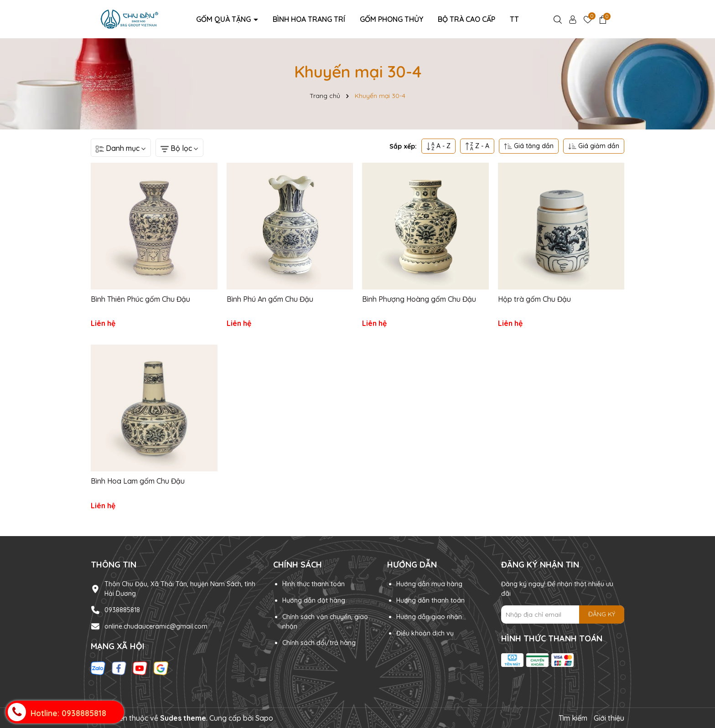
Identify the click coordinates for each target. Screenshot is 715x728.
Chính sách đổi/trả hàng (319, 643)
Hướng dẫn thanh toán (430, 600)
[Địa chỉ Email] (563, 614)
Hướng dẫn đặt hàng (314, 600)
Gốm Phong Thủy (391, 19)
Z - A (477, 146)
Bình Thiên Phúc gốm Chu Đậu (140, 299)
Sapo (264, 718)
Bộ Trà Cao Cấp (466, 19)
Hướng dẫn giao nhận (429, 617)
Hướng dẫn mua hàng (429, 584)
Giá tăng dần (529, 146)
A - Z (438, 146)
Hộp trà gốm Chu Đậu (534, 299)
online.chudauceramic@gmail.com (156, 626)
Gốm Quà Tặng (224, 19)
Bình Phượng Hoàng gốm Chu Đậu (419, 299)
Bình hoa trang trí (309, 19)
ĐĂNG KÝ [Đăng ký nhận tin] (602, 614)
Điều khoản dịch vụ (425, 633)
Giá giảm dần (594, 146)
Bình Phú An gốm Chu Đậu (270, 299)
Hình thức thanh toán (313, 584)
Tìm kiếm (573, 718)
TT (514, 19)
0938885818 (122, 610)
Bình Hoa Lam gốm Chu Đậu (138, 481)
